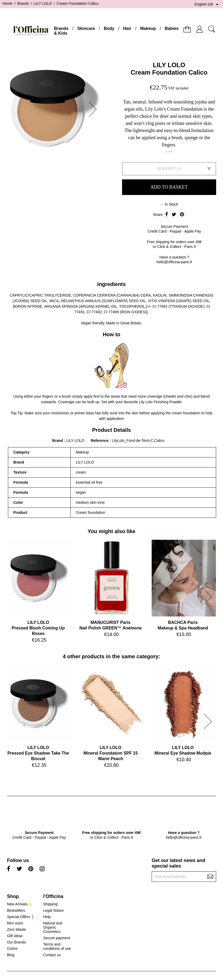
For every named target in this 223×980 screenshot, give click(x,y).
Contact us (52, 955)
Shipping (50, 904)
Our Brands (16, 942)
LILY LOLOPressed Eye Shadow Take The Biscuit (38, 753)
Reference (100, 441)
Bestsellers (16, 910)
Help (47, 917)
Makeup (148, 28)
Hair (127, 28)
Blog (11, 955)
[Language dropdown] (207, 4)
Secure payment (57, 938)
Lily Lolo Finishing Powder (161, 402)
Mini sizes (15, 923)
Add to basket (169, 187)
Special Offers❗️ (21, 917)
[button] (94, 109)
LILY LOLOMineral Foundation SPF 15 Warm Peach (111, 753)
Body (109, 28)
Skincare (86, 28)
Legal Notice (53, 910)
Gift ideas (15, 936)
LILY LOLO (169, 65)
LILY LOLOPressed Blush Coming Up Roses (38, 628)
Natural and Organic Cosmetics (53, 927)
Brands (61, 28)
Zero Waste (16, 929)
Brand (58, 441)
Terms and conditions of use (57, 946)
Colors (12, 949)
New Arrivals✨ (19, 904)
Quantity (166, 169)
